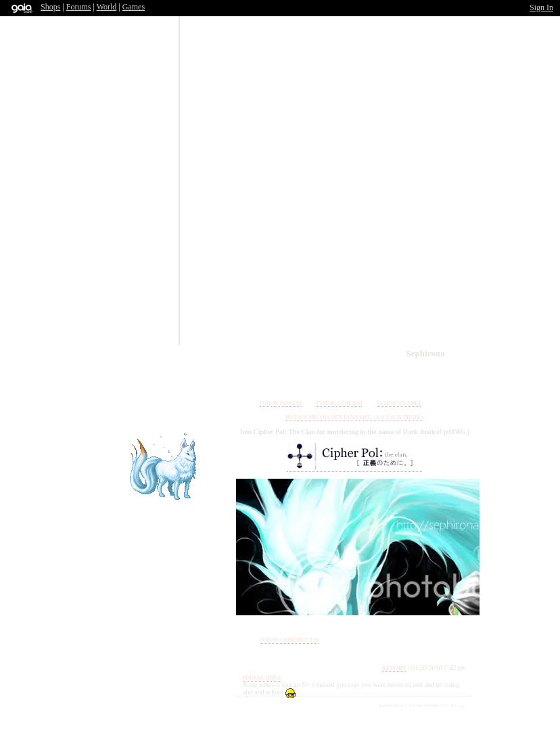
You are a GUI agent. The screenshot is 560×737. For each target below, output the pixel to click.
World (107, 7)
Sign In (541, 7)
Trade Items (407, 375)
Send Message (380, 375)
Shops (50, 7)
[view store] (399, 403)
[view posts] (281, 403)
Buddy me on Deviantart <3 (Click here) (354, 417)
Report (394, 668)
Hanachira (262, 677)
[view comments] (289, 640)
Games (134, 7)
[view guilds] (340, 403)
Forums (79, 7)
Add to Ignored (461, 375)
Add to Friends (434, 375)
